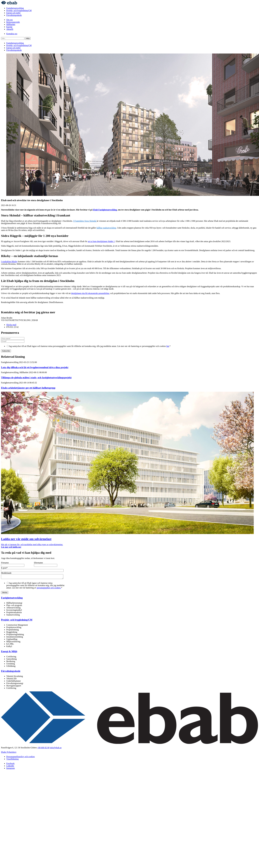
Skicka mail (11, 325)
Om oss (9, 20)
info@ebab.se (56, 748)
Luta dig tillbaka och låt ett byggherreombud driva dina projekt (35, 367)
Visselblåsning (12, 760)
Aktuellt (10, 29)
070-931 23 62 (12, 327)
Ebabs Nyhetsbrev (9, 753)
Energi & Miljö (9, 652)
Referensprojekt (13, 22)
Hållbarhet (11, 24)
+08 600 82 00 (43, 748)
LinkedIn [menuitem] (10, 767)
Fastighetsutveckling (15, 8)
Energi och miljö (13, 13)
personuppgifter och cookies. (49, 589)
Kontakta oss (12, 34)
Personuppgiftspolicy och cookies (21, 757)
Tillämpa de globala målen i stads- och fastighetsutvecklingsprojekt (36, 378)
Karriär (9, 27)
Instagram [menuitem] (11, 769)
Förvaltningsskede (14, 15)
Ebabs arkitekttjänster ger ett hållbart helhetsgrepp (28, 388)
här (168, 346)
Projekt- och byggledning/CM (19, 10)
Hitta (28, 38)
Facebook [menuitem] (10, 764)
